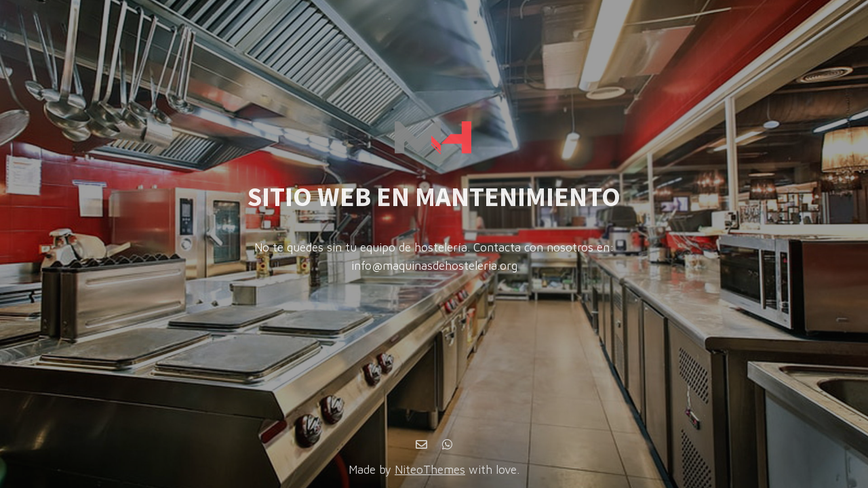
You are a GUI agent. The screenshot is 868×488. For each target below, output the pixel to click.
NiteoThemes (430, 470)
